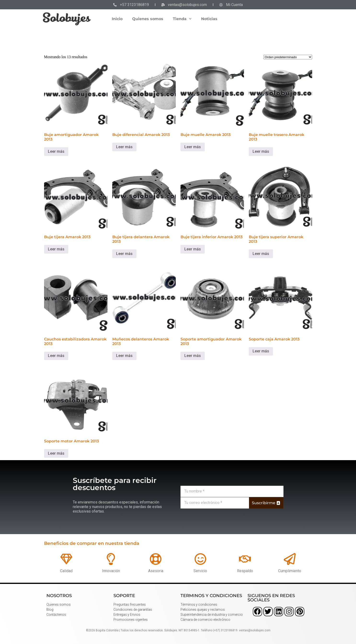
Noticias (209, 19)
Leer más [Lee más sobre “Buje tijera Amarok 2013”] (56, 249)
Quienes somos (148, 19)
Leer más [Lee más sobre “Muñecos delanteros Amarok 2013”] (124, 356)
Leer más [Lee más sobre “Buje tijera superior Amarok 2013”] (261, 254)
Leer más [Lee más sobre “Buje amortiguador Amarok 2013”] (56, 151)
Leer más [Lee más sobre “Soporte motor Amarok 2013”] (56, 453)
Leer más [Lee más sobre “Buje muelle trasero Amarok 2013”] (261, 151)
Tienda (182, 19)
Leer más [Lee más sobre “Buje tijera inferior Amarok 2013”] (193, 249)
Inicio (117, 19)
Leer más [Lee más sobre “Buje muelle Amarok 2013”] (193, 147)
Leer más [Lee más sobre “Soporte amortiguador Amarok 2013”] (193, 356)
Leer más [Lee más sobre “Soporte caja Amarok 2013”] (261, 351)
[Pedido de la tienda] (288, 57)
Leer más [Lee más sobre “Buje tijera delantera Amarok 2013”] (124, 254)
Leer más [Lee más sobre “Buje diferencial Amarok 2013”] (124, 147)
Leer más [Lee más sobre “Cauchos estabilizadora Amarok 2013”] (56, 356)
